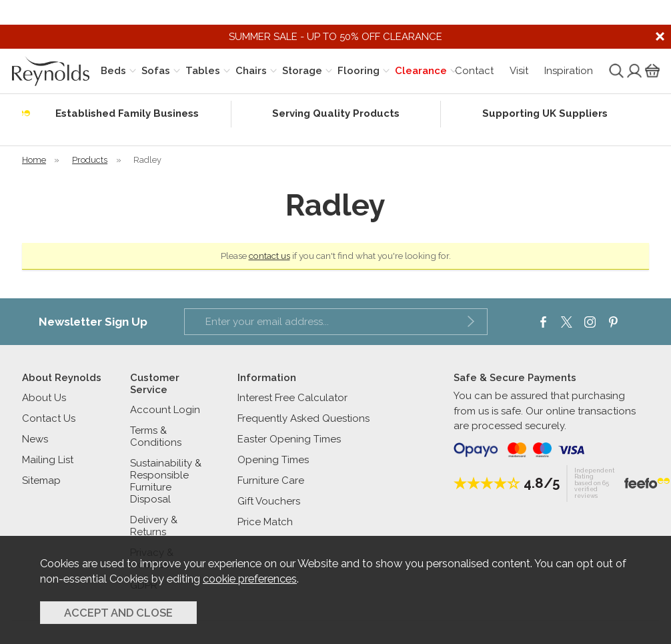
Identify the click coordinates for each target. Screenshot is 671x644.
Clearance (421, 71)
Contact (474, 71)
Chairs (251, 71)
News (35, 439)
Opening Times (273, 460)
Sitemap (41, 480)
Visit (519, 71)
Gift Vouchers (269, 501)
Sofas (156, 71)
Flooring (359, 71)
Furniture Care (271, 480)
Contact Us (49, 418)
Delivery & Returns (154, 526)
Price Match (265, 522)
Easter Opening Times (289, 439)
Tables (203, 71)
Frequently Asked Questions (303, 418)
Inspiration (569, 71)
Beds (113, 71)
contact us (269, 256)
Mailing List (48, 460)
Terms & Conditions (156, 436)
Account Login (165, 410)
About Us (44, 398)
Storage (302, 71)
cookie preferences (250, 579)
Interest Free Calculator (292, 398)
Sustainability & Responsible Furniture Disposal (166, 481)
